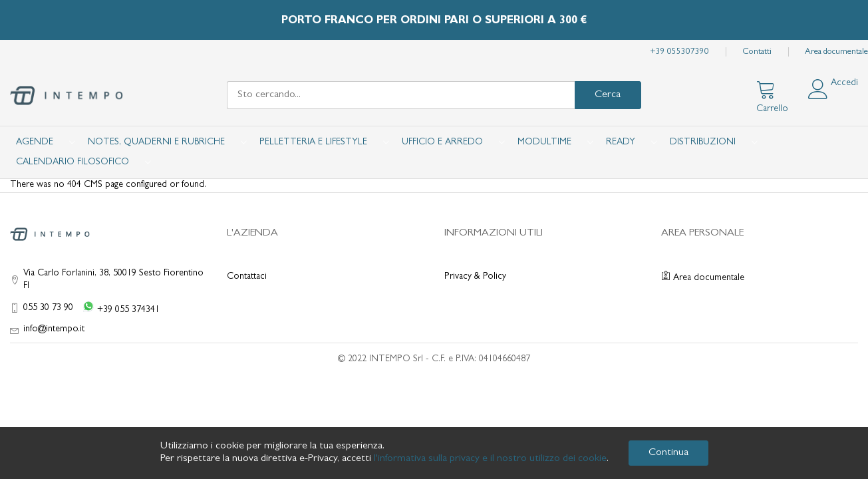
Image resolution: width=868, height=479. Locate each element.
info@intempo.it (54, 329)
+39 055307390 (679, 52)
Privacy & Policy (475, 277)
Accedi (844, 83)
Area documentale (836, 52)
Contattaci (247, 277)
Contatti (757, 52)
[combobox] (401, 95)
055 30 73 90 (48, 308)
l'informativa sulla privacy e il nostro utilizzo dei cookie (490, 459)
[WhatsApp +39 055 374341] (118, 308)
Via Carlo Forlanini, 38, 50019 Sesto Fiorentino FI (113, 280)
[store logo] (67, 95)
